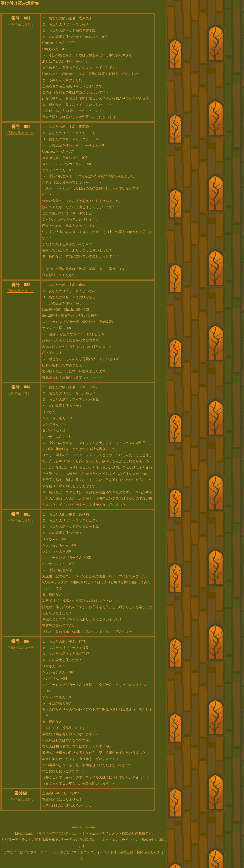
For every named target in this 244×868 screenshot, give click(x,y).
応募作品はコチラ (21, 24)
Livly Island (83, 827)
